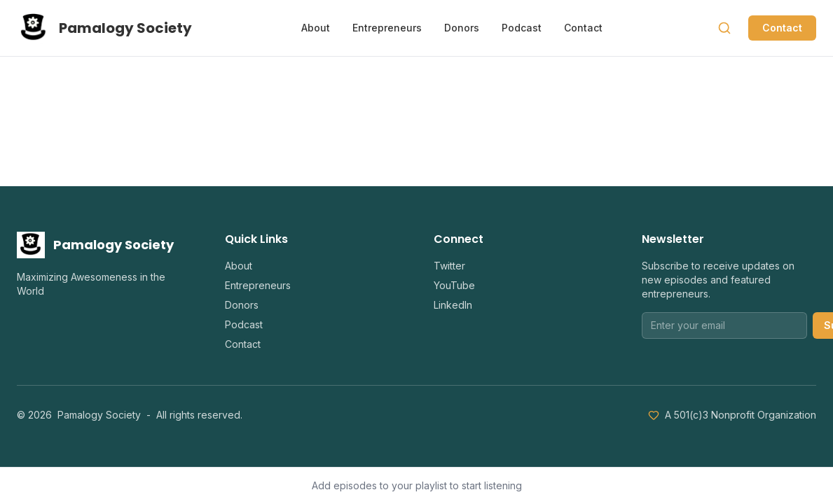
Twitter (449, 266)
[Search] (724, 28)
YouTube (454, 285)
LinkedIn (453, 305)
